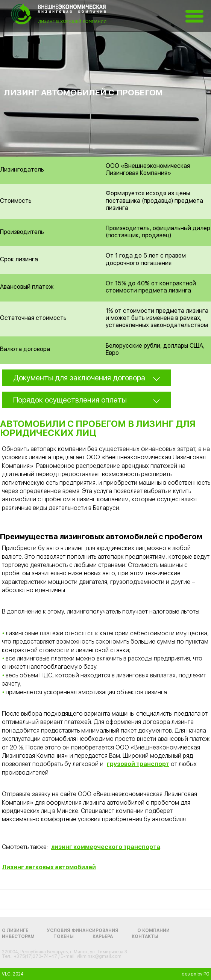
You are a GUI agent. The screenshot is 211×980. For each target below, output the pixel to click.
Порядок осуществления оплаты (70, 400)
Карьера (103, 936)
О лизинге (15, 930)
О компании (153, 930)
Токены (64, 936)
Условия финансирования (83, 930)
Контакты (145, 936)
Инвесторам (18, 936)
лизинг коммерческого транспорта (106, 847)
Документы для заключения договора (79, 378)
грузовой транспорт (138, 764)
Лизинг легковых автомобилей (49, 867)
